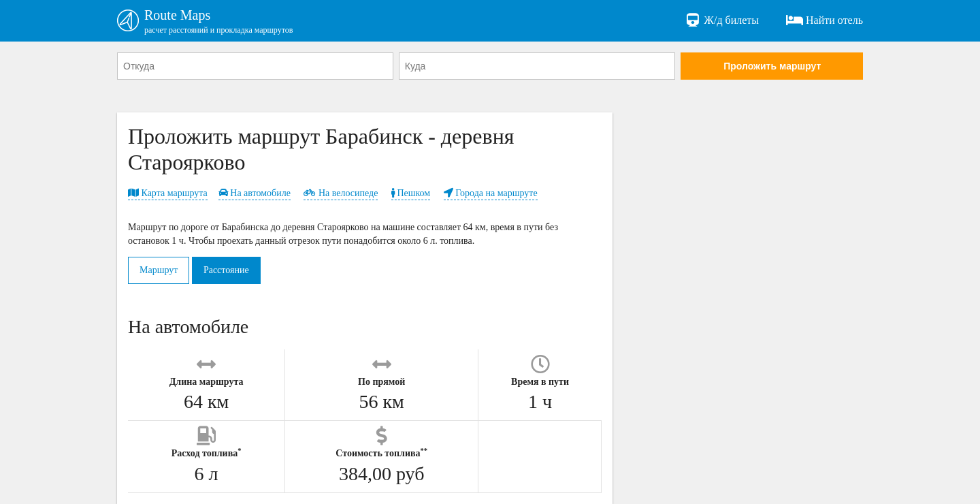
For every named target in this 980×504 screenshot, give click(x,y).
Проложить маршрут (772, 66)
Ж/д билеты (722, 20)
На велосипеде (341, 193)
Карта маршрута (168, 193)
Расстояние (226, 270)
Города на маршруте (491, 193)
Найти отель (824, 20)
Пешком (411, 193)
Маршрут (159, 270)
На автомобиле (255, 193)
